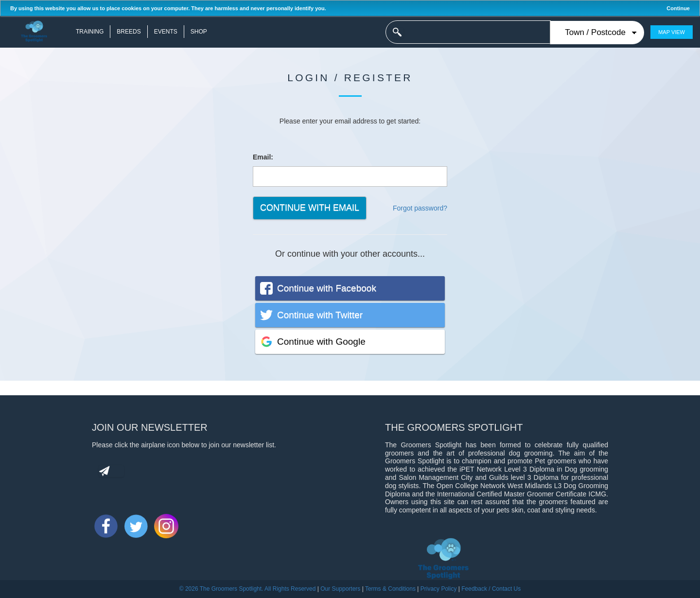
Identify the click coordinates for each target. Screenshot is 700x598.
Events (166, 32)
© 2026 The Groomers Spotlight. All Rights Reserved (248, 589)
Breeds (129, 32)
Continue (678, 8)
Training (90, 32)
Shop (199, 32)
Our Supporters (340, 589)
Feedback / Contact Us (491, 589)
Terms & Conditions (390, 589)
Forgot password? (420, 208)
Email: (263, 157)
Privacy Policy (439, 589)
